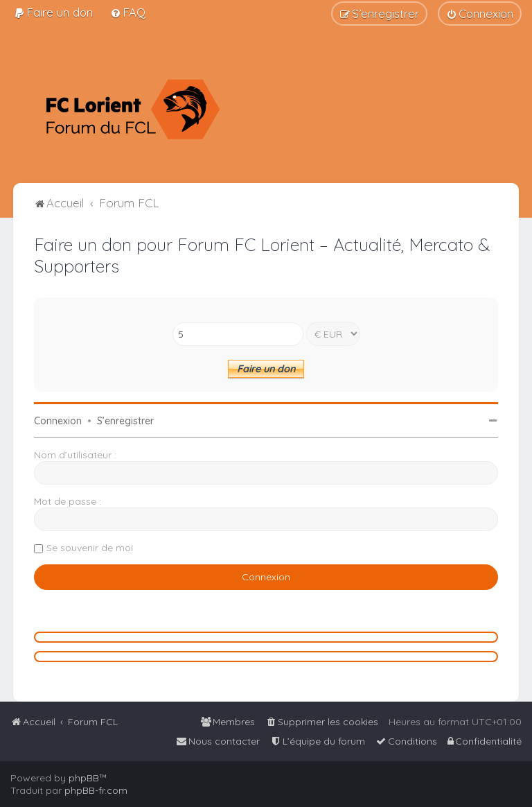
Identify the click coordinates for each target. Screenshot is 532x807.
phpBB (84, 778)
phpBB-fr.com (96, 790)
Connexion (58, 421)
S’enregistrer (125, 421)
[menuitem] (53, 12)
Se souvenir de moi (90, 548)
